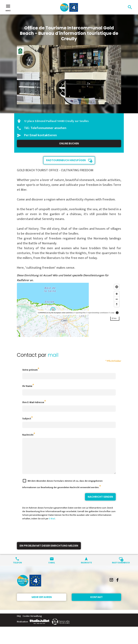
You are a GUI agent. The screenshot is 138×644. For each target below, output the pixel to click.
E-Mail (52, 525)
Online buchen (69, 143)
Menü (8, 8)
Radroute (86, 569)
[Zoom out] (117, 299)
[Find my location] (117, 287)
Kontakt (96, 604)
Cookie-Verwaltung (32, 623)
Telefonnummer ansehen (48, 128)
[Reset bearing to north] (117, 304)
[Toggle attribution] (117, 313)
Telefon (17, 569)
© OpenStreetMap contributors (97, 313)
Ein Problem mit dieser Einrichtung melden (49, 552)
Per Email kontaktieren (40, 135)
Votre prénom (30, 370)
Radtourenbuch (121, 569)
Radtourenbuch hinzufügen (66, 160)
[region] (69, 310)
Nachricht (28, 435)
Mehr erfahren (42, 604)
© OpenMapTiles (80, 313)
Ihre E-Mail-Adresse (33, 402)
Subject (27, 419)
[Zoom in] (117, 294)
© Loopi (111, 313)
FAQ (19, 623)
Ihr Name (27, 386)
